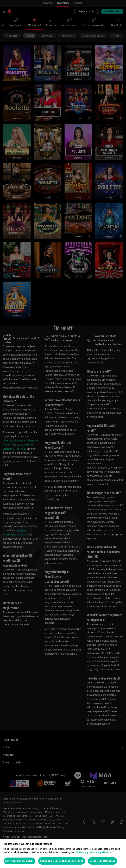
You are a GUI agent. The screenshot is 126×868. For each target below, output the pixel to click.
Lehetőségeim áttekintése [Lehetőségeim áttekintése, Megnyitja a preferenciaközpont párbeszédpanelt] (19, 861)
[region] (63, 853)
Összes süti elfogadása (103, 861)
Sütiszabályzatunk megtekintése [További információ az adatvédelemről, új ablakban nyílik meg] (93, 852)
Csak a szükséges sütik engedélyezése (62, 861)
